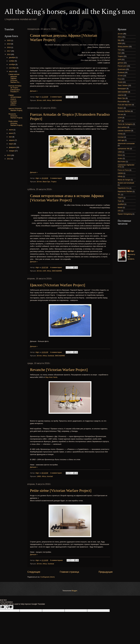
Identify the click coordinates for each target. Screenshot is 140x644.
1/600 (39, 476)
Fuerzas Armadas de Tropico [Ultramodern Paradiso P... (15, 89)
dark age (121, 140)
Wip (119, 40)
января (12, 151)
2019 (9, 44)
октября (12, 64)
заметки (121, 95)
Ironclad (50, 476)
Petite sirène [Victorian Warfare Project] (61, 490)
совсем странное (124, 131)
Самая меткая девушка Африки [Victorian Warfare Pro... (15, 78)
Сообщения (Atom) (47, 577)
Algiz (132, 251)
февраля (13, 147)
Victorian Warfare (124, 111)
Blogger (74, 591)
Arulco (120, 158)
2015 (9, 155)
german (121, 63)
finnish (120, 207)
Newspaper (122, 89)
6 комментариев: (57, 560)
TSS (119, 50)
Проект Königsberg (125, 214)
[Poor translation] (9, 607)
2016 (9, 54)
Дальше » (34, 91)
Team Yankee (123, 85)
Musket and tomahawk (126, 183)
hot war (120, 114)
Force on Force (123, 170)
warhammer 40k (124, 149)
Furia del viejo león (125, 105)
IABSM (120, 173)
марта (11, 144)
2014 (9, 159)
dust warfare (122, 127)
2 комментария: (56, 97)
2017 (9, 51)
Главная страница (69, 572)
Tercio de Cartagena (125, 124)
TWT (120, 121)
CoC (119, 53)
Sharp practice (123, 47)
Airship (120, 134)
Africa (49, 100)
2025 (9, 40)
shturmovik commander (126, 144)
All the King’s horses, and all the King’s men (70, 12)
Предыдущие (106, 572)
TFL (119, 195)
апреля (12, 140)
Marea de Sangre (124, 180)
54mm (120, 155)
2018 (9, 47)
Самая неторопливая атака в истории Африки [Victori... (15, 100)
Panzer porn (122, 66)
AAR (44, 100)
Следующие (34, 572)
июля (11, 130)
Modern (121, 108)
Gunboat (51, 356)
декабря (12, 57)
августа (12, 71)
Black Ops (46, 182)
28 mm (39, 100)
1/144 (120, 118)
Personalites (122, 101)
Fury (119, 79)
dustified (121, 204)
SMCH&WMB (57, 100)
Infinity (120, 176)
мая (11, 137)
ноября (12, 61)
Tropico (54, 182)
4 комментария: (56, 267)
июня (11, 133)
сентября (13, 68)
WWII (120, 43)
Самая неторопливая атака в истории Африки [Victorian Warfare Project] (67, 198)
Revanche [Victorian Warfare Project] (59, 370)
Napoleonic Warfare (125, 191)
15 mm (120, 76)
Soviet (120, 82)
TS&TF (120, 198)
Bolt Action (122, 162)
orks (119, 211)
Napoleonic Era (123, 188)
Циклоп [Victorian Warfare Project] (58, 285)
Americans (122, 69)
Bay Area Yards (51, 377)
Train (120, 201)
